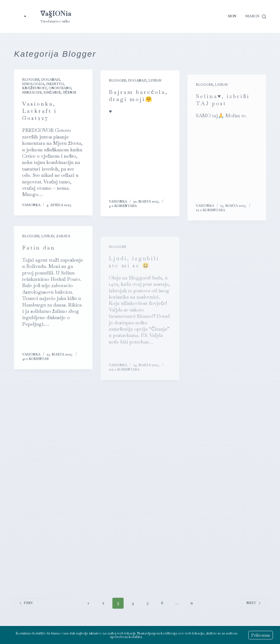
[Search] (256, 16)
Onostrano (60, 88)
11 (192, 603)
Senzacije (32, 93)
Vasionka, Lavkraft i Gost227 (40, 111)
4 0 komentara (123, 208)
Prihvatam (261, 635)
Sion (232, 16)
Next (254, 603)
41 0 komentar (35, 363)
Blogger (31, 80)
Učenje (69, 93)
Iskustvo (55, 84)
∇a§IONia (56, 13)
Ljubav (155, 82)
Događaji (51, 80)
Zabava (63, 241)
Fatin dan (39, 252)
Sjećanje (52, 93)
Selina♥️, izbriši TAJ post (223, 109)
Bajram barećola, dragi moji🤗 (138, 97)
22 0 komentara (210, 219)
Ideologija (33, 84)
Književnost (34, 88)
